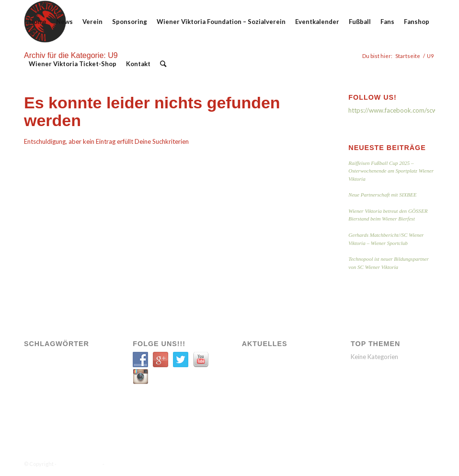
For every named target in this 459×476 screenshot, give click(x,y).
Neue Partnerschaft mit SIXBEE (382, 195)
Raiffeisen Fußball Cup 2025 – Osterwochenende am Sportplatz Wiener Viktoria (391, 171)
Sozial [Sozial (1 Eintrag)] (58, 372)
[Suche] (163, 64)
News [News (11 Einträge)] (35, 372)
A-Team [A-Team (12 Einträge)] (37, 358)
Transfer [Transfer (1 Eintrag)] (39, 399)
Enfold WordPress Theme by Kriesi (149, 464)
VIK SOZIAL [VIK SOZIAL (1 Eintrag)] (42, 413)
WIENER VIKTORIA (80, 464)
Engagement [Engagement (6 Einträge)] (71, 358)
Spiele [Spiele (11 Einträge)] (75, 386)
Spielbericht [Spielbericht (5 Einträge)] (43, 386)
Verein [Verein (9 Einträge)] (68, 399)
